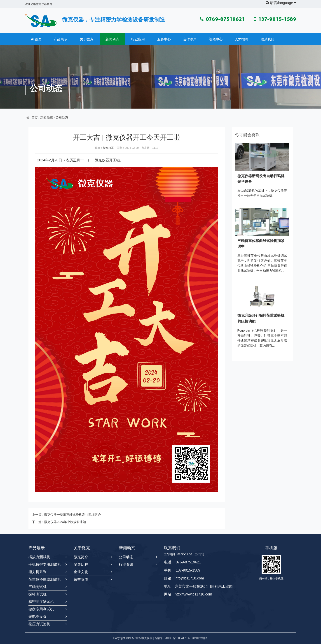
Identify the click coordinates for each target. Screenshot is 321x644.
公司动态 (62, 118)
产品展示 (61, 39)
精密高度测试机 (41, 602)
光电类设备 (37, 617)
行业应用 (138, 39)
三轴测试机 (37, 587)
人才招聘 (241, 39)
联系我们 (267, 39)
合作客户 (190, 39)
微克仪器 (108, 148)
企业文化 (81, 572)
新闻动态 (112, 39)
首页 (36, 39)
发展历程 (81, 564)
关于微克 (87, 39)
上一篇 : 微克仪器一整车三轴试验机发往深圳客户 (67, 515)
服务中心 (164, 39)
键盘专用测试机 (41, 609)
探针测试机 (37, 594)
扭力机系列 (37, 572)
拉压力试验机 (39, 624)
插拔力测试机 (39, 557)
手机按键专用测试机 (45, 564)
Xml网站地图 (200, 638)
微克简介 (81, 557)
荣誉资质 (81, 579)
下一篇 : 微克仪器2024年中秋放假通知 (59, 522)
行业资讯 (126, 564)
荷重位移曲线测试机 (45, 579)
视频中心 (216, 39)
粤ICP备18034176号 (178, 638)
